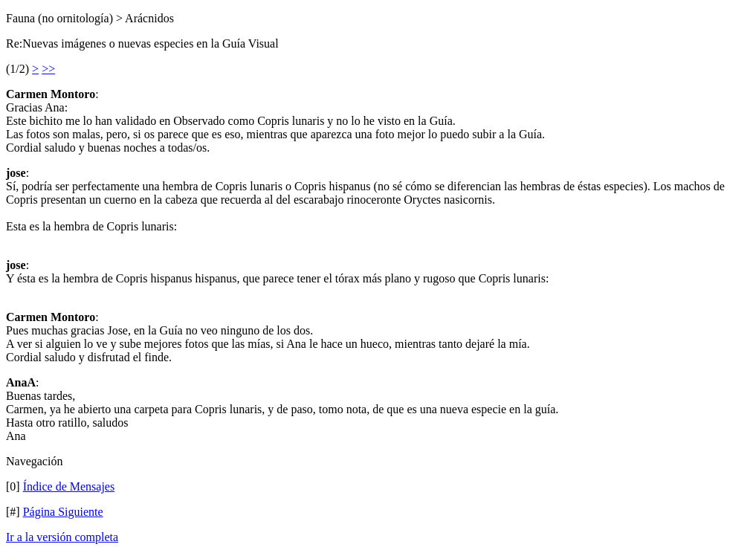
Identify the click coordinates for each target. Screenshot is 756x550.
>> (48, 69)
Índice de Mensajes (69, 486)
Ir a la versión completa (62, 537)
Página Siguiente (63, 512)
